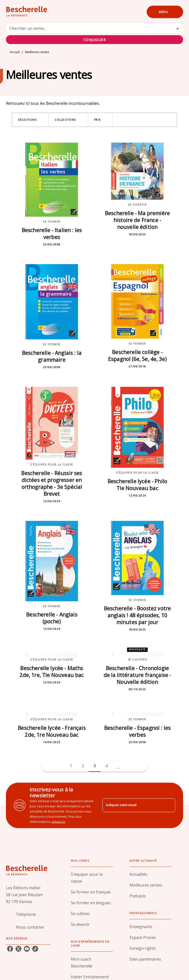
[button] (30, 120)
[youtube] (27, 949)
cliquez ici (58, 822)
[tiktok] (35, 949)
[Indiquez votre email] (133, 805)
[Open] (178, 29)
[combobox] (94, 34)
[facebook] (10, 949)
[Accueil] (27, 12)
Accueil (15, 52)
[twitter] (18, 949)
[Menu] (165, 12)
